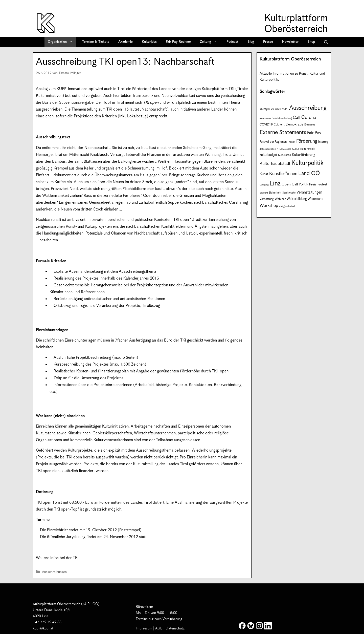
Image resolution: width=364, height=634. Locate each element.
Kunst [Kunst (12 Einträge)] (264, 174)
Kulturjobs (149, 42)
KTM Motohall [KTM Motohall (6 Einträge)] (284, 149)
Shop (311, 42)
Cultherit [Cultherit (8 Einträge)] (279, 125)
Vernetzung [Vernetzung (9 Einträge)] (267, 199)
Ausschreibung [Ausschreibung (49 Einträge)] (308, 108)
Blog (251, 42)
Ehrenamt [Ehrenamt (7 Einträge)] (310, 125)
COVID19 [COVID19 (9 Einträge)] (266, 125)
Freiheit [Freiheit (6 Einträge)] (291, 142)
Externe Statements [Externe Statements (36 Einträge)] (283, 132)
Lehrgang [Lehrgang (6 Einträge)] (264, 185)
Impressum (144, 628)
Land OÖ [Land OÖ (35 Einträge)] (309, 173)
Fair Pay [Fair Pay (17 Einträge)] (314, 133)
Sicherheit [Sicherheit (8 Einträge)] (275, 193)
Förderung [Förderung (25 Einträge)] (307, 141)
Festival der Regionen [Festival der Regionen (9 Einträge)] (273, 142)
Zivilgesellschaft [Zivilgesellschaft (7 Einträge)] (287, 206)
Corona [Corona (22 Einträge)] (309, 118)
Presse (268, 42)
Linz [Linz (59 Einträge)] (275, 184)
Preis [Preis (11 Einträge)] (313, 185)
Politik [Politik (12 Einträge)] (303, 184)
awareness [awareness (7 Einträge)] (265, 118)
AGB (159, 628)
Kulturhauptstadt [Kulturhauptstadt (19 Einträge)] (275, 164)
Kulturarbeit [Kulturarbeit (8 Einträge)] (308, 149)
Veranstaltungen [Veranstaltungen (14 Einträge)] (309, 192)
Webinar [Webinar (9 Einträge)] (280, 199)
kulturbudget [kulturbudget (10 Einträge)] (268, 155)
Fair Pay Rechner (178, 42)
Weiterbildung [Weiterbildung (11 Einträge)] (297, 199)
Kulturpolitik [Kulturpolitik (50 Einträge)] (308, 163)
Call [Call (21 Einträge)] (297, 118)
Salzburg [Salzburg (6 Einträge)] (264, 193)
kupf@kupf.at (43, 628)
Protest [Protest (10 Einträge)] (322, 185)
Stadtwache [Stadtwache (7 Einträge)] (289, 193)
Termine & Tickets (96, 42)
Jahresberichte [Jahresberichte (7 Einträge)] (268, 149)
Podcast (232, 42)
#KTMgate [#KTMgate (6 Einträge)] (265, 109)
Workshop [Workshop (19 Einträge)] (269, 206)
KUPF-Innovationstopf (76, 89)
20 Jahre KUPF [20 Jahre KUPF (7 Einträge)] (280, 109)
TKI (231, 89)
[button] (326, 42)
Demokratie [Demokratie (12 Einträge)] (294, 124)
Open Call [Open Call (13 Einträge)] (290, 184)
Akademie (126, 42)
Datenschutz (175, 628)
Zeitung (210, 42)
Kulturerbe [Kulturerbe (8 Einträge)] (285, 155)
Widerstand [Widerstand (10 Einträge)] (315, 199)
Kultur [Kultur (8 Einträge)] (296, 149)
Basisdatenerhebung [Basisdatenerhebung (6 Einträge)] (282, 118)
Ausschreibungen (54, 572)
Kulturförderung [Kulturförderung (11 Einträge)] (303, 155)
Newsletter (290, 42)
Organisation (62, 42)
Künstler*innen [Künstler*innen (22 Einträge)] (283, 174)
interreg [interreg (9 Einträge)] (323, 142)
